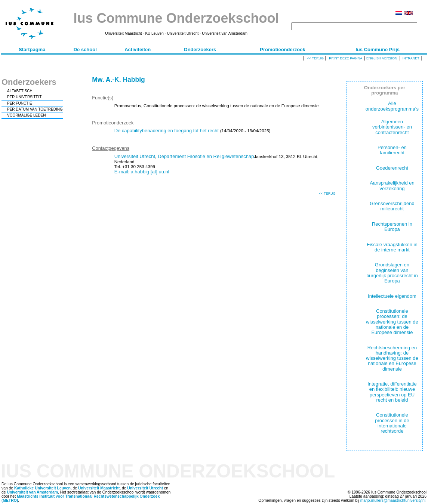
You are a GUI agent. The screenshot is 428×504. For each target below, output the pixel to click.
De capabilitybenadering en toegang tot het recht (167, 131)
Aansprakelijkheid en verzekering (392, 185)
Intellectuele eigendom (392, 296)
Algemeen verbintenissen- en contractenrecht (392, 127)
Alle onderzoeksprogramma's (392, 106)
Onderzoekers (200, 50)
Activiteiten (138, 50)
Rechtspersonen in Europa (392, 227)
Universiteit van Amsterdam (32, 492)
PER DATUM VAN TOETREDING (35, 109)
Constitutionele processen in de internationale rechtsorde (392, 423)
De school (85, 50)
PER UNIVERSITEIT (24, 97)
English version (382, 58)
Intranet (411, 58)
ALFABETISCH (20, 91)
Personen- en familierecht (392, 150)
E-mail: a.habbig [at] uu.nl (142, 172)
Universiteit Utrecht (135, 156)
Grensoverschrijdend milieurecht (392, 206)
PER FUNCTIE (20, 103)
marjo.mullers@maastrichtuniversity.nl (393, 500)
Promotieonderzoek (282, 50)
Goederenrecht (392, 168)
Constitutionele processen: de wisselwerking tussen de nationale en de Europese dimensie (392, 322)
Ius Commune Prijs (378, 50)
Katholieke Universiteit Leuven (42, 488)
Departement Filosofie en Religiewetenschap (206, 156)
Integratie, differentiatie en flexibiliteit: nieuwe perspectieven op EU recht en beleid (392, 392)
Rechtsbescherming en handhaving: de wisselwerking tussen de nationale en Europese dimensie (392, 358)
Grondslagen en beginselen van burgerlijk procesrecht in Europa (392, 273)
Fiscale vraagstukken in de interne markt (392, 247)
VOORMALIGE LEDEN (26, 115)
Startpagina (32, 50)
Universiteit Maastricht (99, 488)
